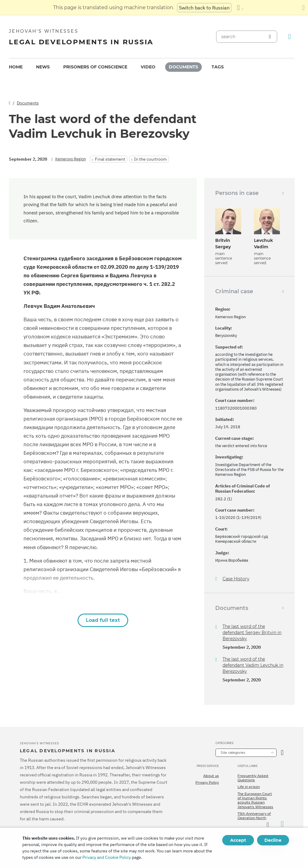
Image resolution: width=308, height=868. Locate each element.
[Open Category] (282, 753)
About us (211, 776)
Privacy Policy (207, 782)
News (43, 67)
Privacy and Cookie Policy (107, 857)
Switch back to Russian (204, 8)
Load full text (103, 620)
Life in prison (249, 787)
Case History (236, 579)
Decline (273, 840)
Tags (218, 67)
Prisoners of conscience (95, 67)
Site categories (233, 753)
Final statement (110, 159)
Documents (183, 67)
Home (16, 67)
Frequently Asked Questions (253, 778)
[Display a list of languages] (240, 8)
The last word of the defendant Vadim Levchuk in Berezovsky (253, 665)
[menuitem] (16, 67)
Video (148, 67)
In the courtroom (150, 159)
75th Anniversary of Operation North (254, 816)
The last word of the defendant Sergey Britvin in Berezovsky (252, 633)
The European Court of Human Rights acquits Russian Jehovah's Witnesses (255, 800)
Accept (238, 840)
